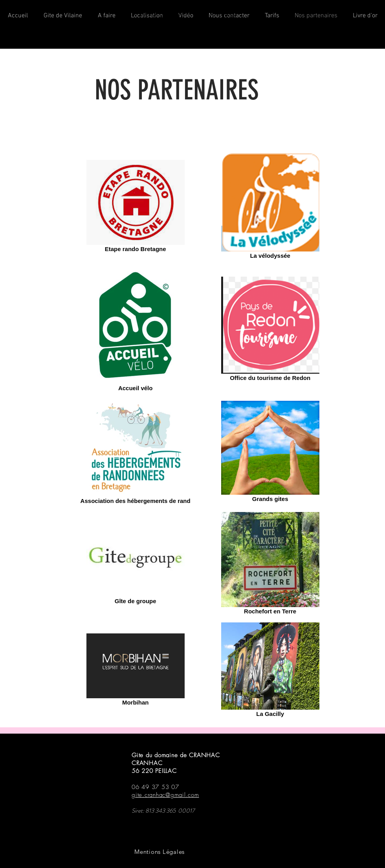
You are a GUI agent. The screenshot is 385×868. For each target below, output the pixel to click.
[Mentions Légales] (159, 852)
